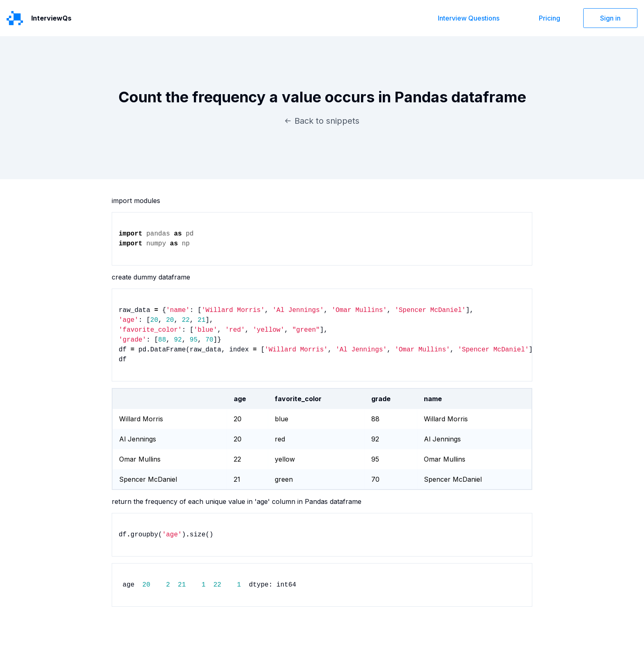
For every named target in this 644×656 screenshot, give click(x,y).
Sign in (610, 18)
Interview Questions (469, 18)
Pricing (550, 18)
